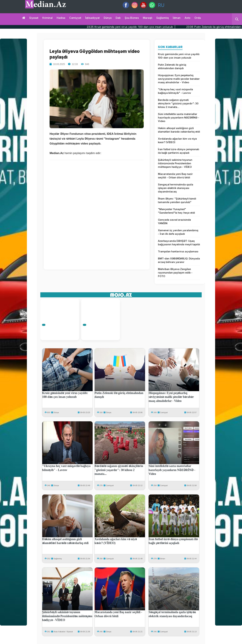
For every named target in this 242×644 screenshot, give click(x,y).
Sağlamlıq (163, 18)
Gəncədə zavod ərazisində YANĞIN (174, 221)
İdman (177, 18)
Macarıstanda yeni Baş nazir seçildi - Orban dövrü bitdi (175, 176)
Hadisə (61, 18)
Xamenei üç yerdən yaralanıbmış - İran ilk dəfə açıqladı (178, 232)
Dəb (118, 18)
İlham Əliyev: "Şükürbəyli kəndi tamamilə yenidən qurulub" (177, 200)
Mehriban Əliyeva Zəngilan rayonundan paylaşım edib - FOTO (175, 273)
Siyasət (34, 18)
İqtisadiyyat (92, 18)
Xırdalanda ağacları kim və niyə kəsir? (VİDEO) (177, 140)
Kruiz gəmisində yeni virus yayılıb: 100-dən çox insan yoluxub (179, 56)
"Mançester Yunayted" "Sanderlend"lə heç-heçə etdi (176, 211)
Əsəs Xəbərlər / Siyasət (63, 632)
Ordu (198, 18)
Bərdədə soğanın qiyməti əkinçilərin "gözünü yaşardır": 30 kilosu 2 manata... (178, 103)
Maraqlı (148, 18)
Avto (187, 18)
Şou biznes (132, 18)
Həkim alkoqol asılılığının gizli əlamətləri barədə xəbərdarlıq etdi (179, 130)
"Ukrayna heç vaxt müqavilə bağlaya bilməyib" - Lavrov (175, 91)
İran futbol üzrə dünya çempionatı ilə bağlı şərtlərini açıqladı (179, 151)
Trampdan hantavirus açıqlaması (178, 251)
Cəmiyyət (75, 18)
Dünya (108, 18)
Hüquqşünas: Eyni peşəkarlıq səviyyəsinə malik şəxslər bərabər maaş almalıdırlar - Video (179, 79)
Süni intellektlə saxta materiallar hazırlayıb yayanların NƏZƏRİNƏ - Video (179, 118)
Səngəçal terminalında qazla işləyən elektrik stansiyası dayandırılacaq (176, 188)
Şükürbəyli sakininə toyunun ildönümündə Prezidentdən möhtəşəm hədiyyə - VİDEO (175, 163)
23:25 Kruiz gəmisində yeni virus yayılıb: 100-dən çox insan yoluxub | (144, 27)
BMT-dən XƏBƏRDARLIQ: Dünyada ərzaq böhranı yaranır (179, 260)
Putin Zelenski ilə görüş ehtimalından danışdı (172, 66)
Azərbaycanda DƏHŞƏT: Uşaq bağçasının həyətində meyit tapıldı (179, 243)
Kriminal (47, 18)
